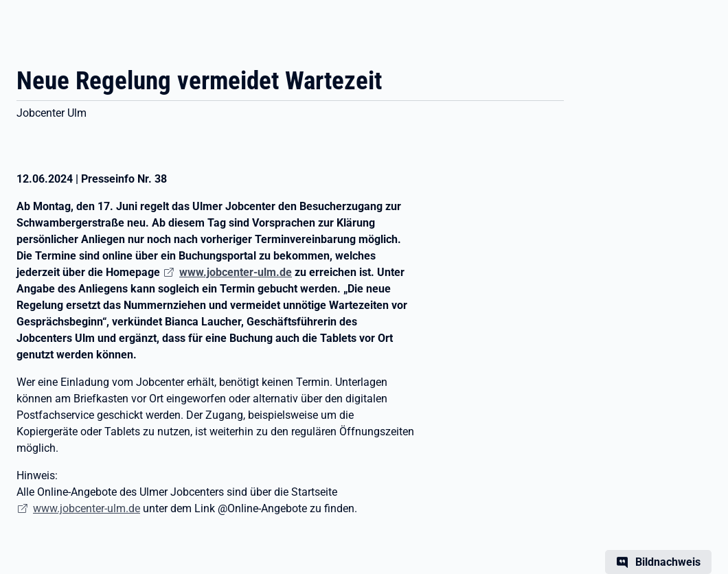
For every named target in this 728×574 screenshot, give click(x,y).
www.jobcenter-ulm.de (87, 508)
